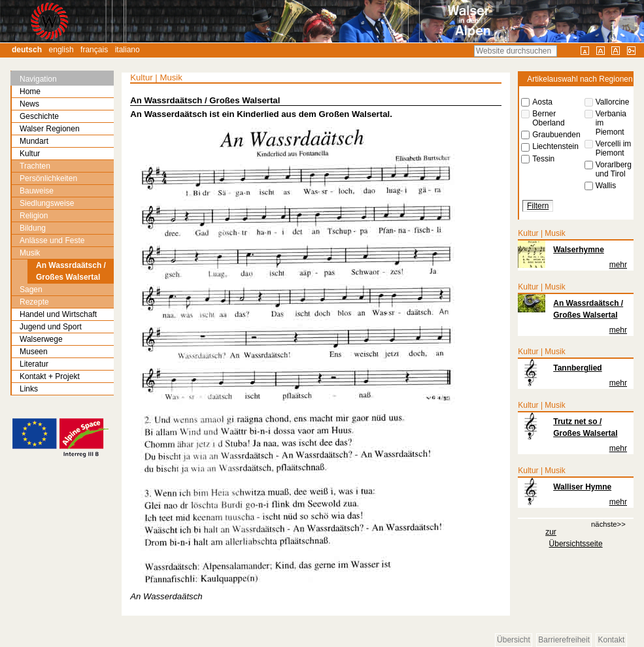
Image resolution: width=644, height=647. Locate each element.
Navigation (38, 79)
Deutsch (27, 50)
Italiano (127, 50)
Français (94, 50)
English (61, 50)
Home (30, 91)
